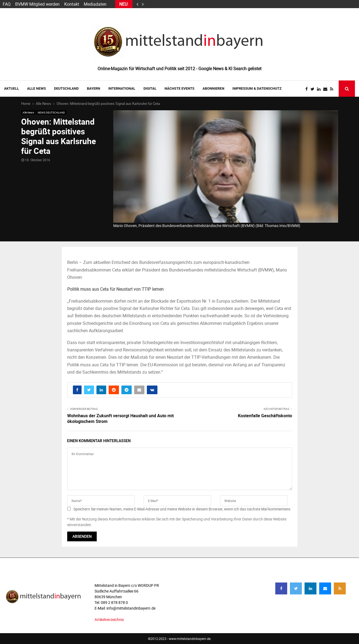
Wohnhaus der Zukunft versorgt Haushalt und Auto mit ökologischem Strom (120, 418)
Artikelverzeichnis (109, 619)
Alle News (36, 88)
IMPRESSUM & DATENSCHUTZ (257, 88)
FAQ (7, 4)
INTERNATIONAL (122, 88)
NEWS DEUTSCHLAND (51, 112)
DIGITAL (150, 88)
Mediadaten (95, 4)
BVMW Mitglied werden (37, 4)
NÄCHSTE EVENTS (179, 88)
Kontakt (72, 4)
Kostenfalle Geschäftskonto (265, 416)
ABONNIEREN (214, 88)
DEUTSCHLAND (66, 88)
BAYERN (94, 88)
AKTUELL (12, 88)
